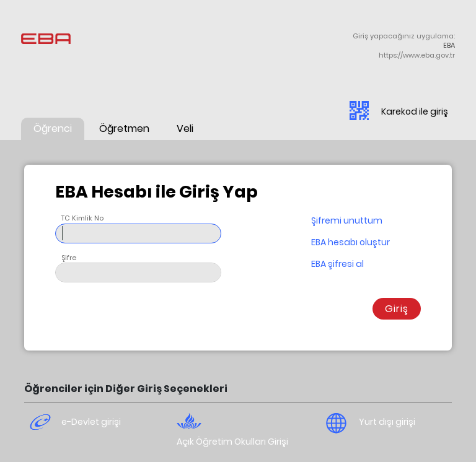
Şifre (69, 258)
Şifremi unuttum (347, 220)
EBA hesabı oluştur (350, 242)
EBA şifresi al (337, 264)
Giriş (397, 309)
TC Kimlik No (82, 218)
